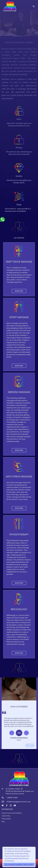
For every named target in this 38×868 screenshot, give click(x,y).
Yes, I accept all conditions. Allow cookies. (19, 865)
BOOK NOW (19, 291)
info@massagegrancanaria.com (19, 802)
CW (12, 733)
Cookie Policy (6, 816)
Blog (3, 821)
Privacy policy (6, 819)
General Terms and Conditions (12, 813)
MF (26, 733)
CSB (19, 733)
